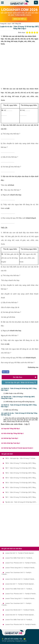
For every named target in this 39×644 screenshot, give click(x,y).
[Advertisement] (19, 67)
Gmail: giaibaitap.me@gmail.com (14, 641)
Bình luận (6, 372)
